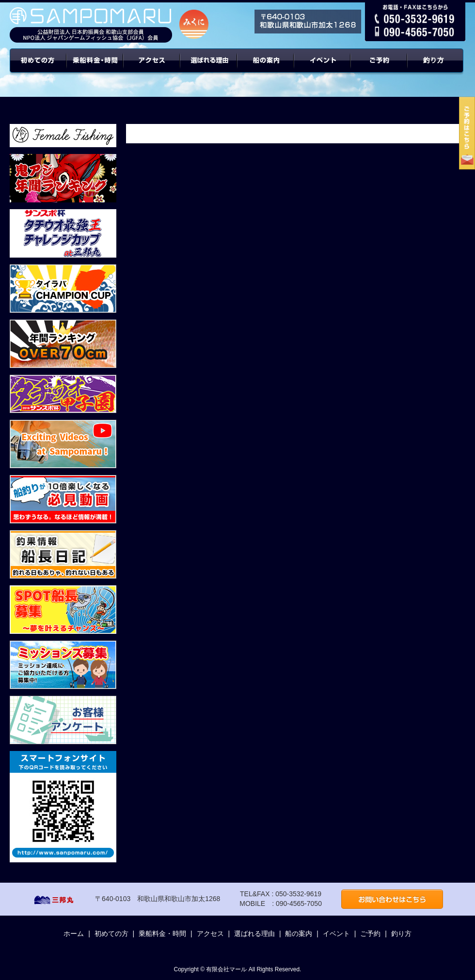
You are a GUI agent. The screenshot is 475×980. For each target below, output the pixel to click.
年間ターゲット (437, 68)
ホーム (74, 934)
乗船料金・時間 (95, 68)
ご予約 (380, 68)
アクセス (152, 68)
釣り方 (401, 934)
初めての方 (38, 68)
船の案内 (266, 68)
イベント (323, 68)
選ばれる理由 (209, 68)
